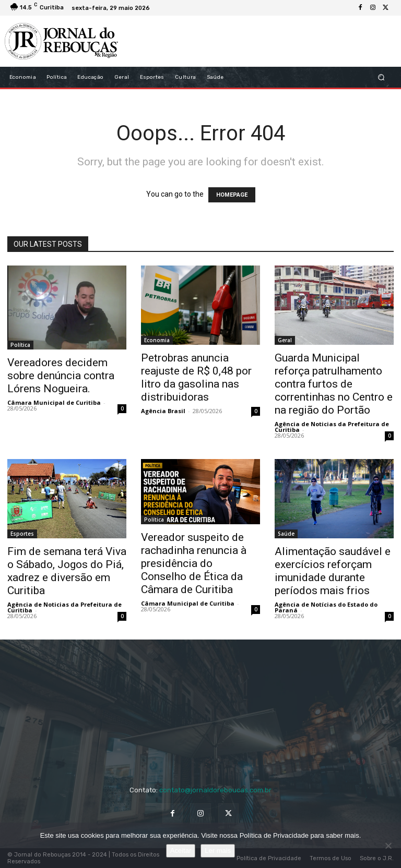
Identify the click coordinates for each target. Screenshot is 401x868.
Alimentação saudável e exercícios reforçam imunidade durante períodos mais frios (333, 571)
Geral (285, 340)
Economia (157, 340)
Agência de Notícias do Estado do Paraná (326, 607)
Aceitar (181, 851)
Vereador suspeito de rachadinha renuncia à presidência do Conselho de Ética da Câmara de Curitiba (194, 563)
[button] (381, 77)
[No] (388, 846)
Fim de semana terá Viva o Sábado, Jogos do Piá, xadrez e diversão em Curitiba (67, 571)
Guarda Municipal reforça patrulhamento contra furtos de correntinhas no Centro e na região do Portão (334, 384)
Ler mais (218, 851)
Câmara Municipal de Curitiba (54, 402)
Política (20, 345)
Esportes (22, 534)
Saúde (286, 534)
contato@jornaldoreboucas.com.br (215, 790)
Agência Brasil (163, 411)
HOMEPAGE (232, 195)
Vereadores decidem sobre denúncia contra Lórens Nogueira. (61, 376)
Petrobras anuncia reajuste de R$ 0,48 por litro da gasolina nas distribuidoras (196, 377)
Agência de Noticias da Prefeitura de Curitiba (332, 427)
